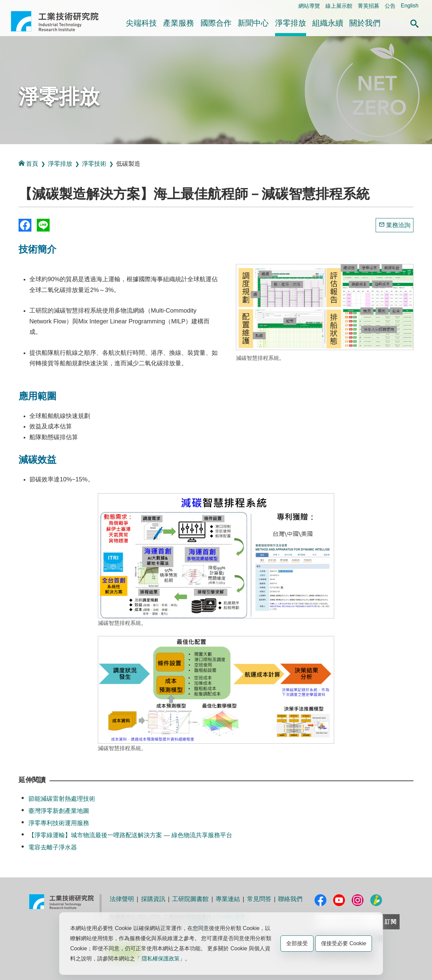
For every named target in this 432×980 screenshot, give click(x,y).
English (410, 6)
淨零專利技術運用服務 (59, 823)
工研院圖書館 (190, 899)
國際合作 (216, 23)
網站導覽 (309, 6)
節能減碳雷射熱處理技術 (62, 799)
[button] (414, 23)
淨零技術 (94, 164)
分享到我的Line (43, 225)
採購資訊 (153, 899)
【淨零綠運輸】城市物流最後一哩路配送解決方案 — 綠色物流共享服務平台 (130, 835)
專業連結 (228, 899)
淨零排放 (291, 23)
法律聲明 (122, 899)
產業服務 (179, 23)
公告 (390, 6)
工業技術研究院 (59, 21)
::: (13, 6)
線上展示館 (339, 6)
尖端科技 (141, 23)
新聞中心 (253, 23)
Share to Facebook (25, 225)
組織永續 (328, 23)
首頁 (28, 164)
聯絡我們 (290, 899)
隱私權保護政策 (161, 959)
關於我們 (365, 23)
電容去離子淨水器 (53, 847)
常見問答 (259, 899)
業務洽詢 (398, 225)
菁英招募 (369, 6)
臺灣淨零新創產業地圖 (59, 811)
